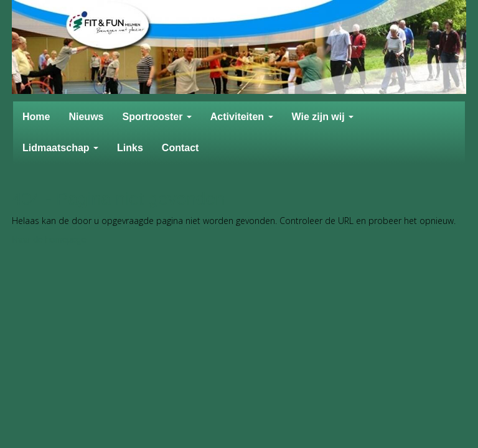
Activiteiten (242, 117)
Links (130, 148)
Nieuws (86, 117)
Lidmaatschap (60, 148)
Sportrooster (157, 117)
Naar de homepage (49, 240)
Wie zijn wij (323, 117)
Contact (180, 148)
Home (36, 117)
